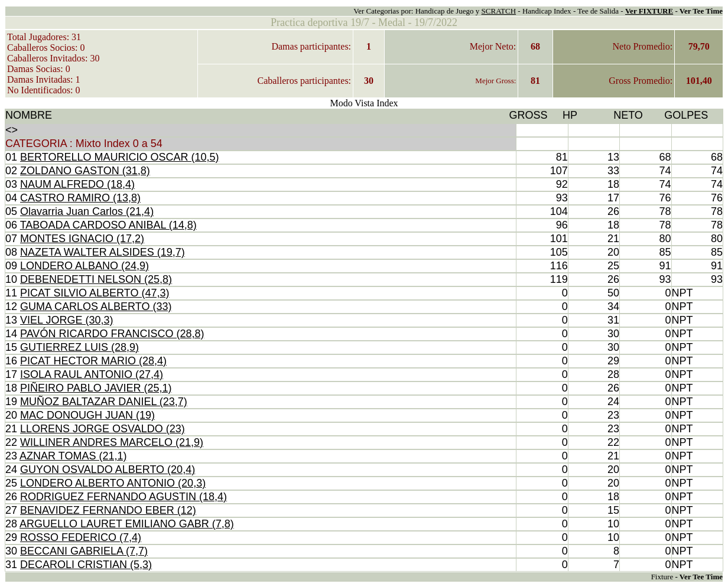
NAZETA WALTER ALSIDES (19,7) (103, 252)
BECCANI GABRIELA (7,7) (84, 551)
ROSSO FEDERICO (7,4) (81, 537)
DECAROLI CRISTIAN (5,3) (86, 565)
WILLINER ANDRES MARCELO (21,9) (112, 442)
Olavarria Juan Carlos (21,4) (87, 211)
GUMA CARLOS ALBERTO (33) (96, 306)
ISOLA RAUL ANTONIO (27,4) (92, 374)
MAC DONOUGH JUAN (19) (87, 415)
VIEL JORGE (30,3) (66, 320)
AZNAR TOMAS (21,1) (73, 456)
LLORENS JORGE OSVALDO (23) (103, 429)
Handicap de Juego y (448, 11)
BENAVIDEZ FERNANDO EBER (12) (108, 510)
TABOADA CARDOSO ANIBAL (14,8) (108, 225)
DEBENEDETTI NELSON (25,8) (96, 279)
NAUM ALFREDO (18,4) (77, 184)
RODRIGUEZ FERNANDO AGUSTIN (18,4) (123, 497)
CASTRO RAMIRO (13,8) (80, 198)
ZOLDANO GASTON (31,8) (85, 171)
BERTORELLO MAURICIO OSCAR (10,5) (119, 157)
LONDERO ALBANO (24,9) (84, 266)
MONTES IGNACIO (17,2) (82, 239)
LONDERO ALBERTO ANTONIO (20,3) (113, 483)
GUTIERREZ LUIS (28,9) (79, 347)
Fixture (662, 577)
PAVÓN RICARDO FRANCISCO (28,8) (112, 334)
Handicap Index (547, 11)
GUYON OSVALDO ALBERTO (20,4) (108, 469)
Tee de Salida (598, 11)
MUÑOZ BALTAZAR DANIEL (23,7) (104, 402)
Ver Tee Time (701, 11)
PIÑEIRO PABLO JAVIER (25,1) (96, 388)
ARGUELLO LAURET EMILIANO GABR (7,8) (127, 524)
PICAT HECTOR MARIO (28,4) (93, 361)
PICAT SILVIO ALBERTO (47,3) (95, 293)
